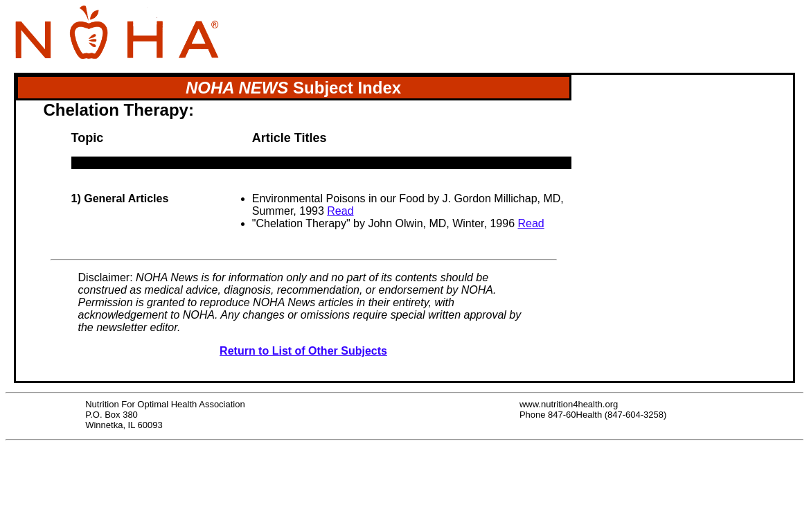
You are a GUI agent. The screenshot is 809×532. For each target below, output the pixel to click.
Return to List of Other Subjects (303, 351)
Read (340, 211)
